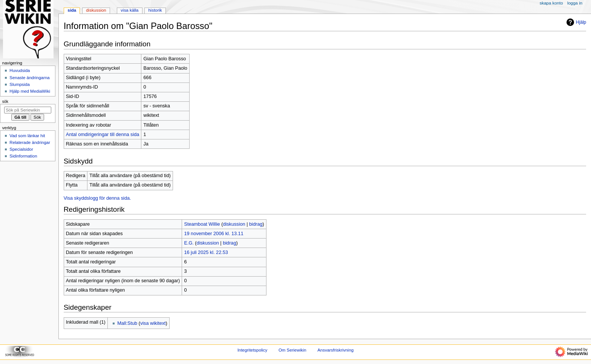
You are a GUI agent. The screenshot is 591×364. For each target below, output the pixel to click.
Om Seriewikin (292, 350)
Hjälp (575, 22)
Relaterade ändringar (30, 142)
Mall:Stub (127, 323)
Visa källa (129, 10)
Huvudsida (20, 70)
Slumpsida (19, 84)
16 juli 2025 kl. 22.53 (206, 252)
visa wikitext (153, 323)
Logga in (575, 3)
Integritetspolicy (252, 350)
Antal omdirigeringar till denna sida (103, 135)
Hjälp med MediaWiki (30, 91)
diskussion (234, 224)
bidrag (256, 224)
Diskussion (96, 10)
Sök (5, 101)
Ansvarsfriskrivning (335, 350)
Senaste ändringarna (29, 78)
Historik (155, 10)
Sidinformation (23, 156)
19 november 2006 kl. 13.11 (214, 234)
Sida (72, 10)
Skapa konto (551, 3)
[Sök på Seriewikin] (28, 110)
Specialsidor (21, 149)
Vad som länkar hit (27, 136)
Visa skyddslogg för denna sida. (97, 198)
